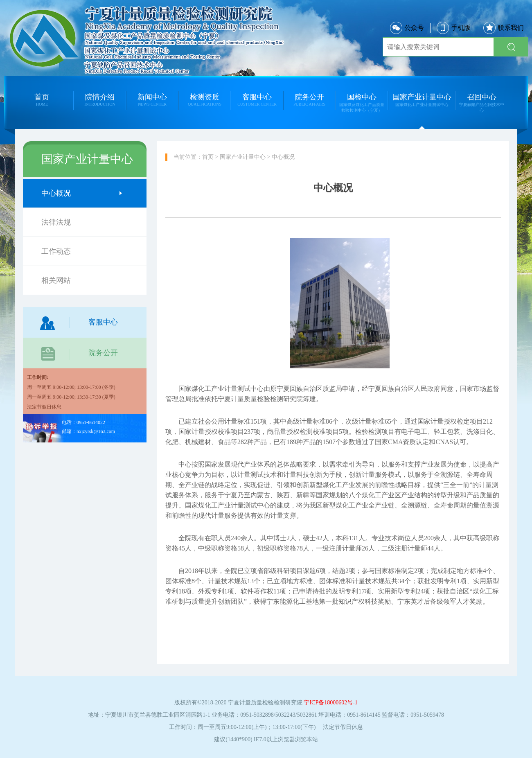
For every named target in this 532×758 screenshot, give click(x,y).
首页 (208, 157)
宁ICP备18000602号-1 (330, 703)
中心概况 (82, 193)
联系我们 (504, 28)
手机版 (454, 28)
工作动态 (82, 251)
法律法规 (82, 222)
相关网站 (82, 280)
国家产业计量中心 (243, 157)
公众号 (407, 28)
